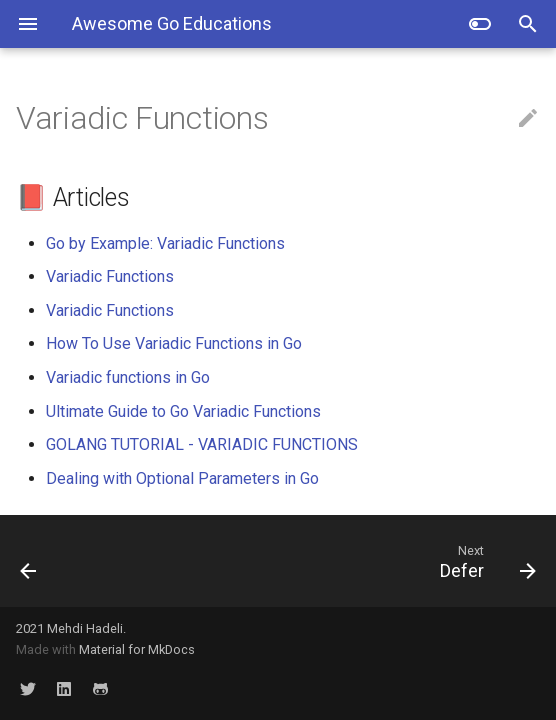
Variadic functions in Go (128, 377)
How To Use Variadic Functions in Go (174, 343)
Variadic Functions (110, 276)
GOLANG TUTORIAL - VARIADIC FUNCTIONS (202, 444)
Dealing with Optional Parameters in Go (182, 478)
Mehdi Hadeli (85, 628)
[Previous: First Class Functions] (72, 561)
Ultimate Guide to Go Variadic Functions (183, 411)
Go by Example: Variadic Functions (165, 243)
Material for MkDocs (137, 649)
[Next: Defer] (346, 561)
